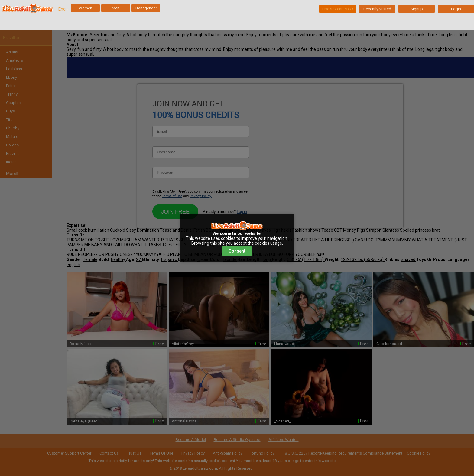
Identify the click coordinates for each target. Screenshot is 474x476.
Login (456, 9)
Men (116, 8)
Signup (417, 9)
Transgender (146, 8)
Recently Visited (377, 9)
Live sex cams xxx (338, 9)
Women (85, 8)
